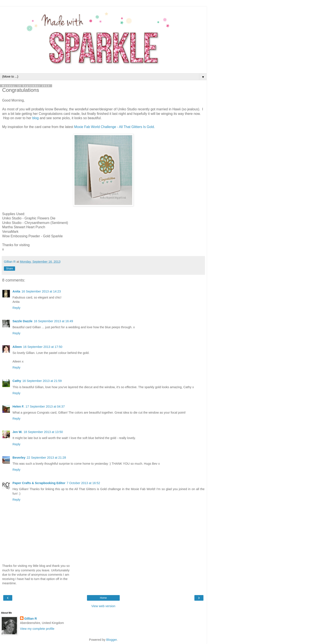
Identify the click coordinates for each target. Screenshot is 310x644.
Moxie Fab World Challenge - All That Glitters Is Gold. (114, 127)
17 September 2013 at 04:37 (45, 406)
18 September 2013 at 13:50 (43, 432)
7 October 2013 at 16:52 (83, 483)
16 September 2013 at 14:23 (41, 291)
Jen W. (17, 432)
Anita (16, 291)
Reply (16, 308)
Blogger (112, 640)
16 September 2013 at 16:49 (53, 321)
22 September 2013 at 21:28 (46, 458)
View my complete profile (37, 629)
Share (9, 269)
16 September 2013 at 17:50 (43, 347)
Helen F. (18, 406)
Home (103, 598)
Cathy (17, 381)
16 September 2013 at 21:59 (42, 381)
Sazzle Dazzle (22, 321)
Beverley (19, 458)
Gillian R (31, 619)
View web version (103, 606)
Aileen (17, 347)
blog (36, 118)
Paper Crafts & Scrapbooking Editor (39, 483)
